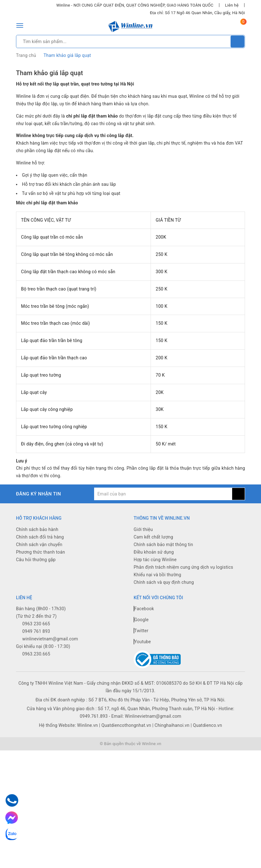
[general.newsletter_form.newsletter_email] (163, 494)
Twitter (141, 631)
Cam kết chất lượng (153, 537)
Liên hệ (232, 5)
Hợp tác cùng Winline (155, 560)
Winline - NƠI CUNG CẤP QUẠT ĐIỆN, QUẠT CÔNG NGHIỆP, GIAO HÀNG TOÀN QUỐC (135, 5)
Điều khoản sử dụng (154, 552)
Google (141, 620)
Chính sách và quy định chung (164, 582)
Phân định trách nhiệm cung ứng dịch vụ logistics (183, 567)
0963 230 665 (36, 624)
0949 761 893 (36, 631)
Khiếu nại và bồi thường (157, 575)
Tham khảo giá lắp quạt (50, 73)
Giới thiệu (143, 529)
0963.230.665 (36, 654)
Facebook (144, 609)
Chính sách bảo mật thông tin (163, 545)
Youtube (142, 642)
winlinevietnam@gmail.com (50, 639)
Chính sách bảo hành (37, 529)
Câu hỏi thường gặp (36, 560)
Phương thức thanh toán (40, 552)
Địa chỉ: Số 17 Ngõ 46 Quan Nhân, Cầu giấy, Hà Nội (197, 13)
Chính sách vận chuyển (39, 545)
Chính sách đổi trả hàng (40, 537)
